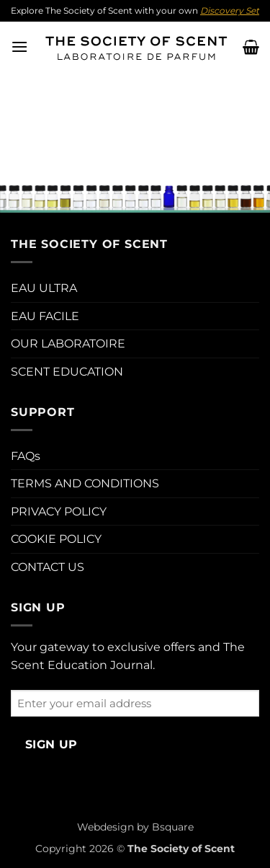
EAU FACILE (45, 316)
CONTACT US (48, 567)
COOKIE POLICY (56, 539)
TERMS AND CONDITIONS (85, 483)
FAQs (26, 456)
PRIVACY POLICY (59, 511)
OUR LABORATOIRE (68, 344)
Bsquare (173, 827)
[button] (19, 46)
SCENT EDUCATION (67, 372)
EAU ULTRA (44, 288)
